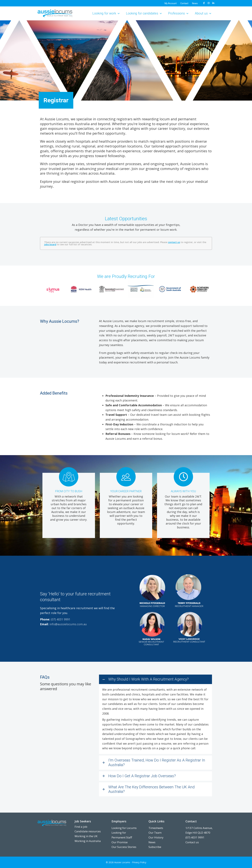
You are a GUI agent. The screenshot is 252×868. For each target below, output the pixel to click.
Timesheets (156, 828)
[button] (118, 13)
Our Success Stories (124, 847)
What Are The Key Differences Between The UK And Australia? (151, 789)
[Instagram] (209, 3)
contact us (174, 242)
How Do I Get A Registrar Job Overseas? (142, 776)
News (152, 842)
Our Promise (120, 842)
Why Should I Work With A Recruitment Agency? (148, 679)
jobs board (50, 244)
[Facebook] (204, 3)
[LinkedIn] (213, 3)
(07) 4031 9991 (61, 619)
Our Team (155, 833)
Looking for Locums (124, 828)
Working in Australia (88, 841)
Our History (156, 837)
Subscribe (155, 847)
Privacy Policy (139, 862)
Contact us (192, 842)
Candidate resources (88, 831)
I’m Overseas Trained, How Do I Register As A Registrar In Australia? (157, 763)
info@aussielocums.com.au (68, 624)
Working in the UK (86, 836)
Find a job (81, 827)
